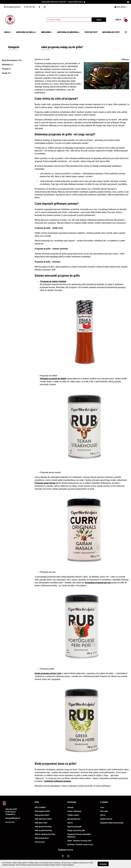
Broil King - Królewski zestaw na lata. (80, 844)
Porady (5, 73)
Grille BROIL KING (41, 823)
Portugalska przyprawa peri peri (98, 583)
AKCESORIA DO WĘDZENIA (69, 32)
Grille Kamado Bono (42, 838)
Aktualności (7, 65)
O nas (102, 807)
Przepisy (5, 69)
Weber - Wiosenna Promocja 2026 (79, 841)
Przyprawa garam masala (45, 483)
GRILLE (8, 32)
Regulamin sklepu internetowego (112, 823)
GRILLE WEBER (40, 807)
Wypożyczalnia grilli (74, 827)
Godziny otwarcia (106, 819)
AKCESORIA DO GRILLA (26, 32)
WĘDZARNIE (47, 32)
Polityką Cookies (33, 863)
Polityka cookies (73, 815)
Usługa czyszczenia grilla (76, 830)
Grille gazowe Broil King (43, 827)
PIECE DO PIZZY (91, 32)
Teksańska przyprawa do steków (53, 379)
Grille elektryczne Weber (43, 819)
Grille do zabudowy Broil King (45, 834)
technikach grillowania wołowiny (58, 781)
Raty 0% (70, 823)
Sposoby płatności (74, 819)
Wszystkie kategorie (10, 60)
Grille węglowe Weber (42, 811)
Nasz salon (104, 811)
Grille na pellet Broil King (43, 830)
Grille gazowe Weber (42, 815)
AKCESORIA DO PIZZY (111, 32)
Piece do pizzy (40, 842)
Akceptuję (103, 864)
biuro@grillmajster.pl (13, 818)
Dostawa (70, 807)
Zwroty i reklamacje (74, 811)
